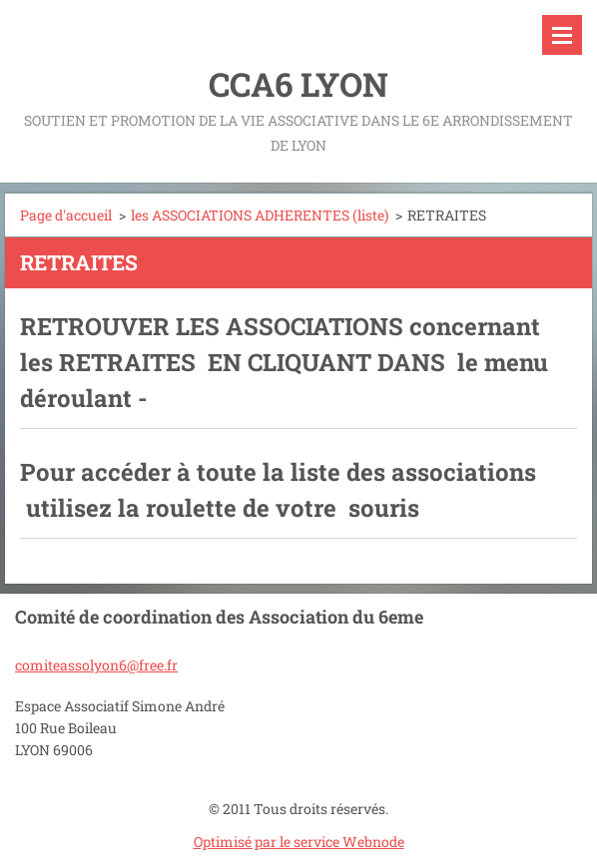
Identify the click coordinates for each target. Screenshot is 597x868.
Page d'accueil (66, 215)
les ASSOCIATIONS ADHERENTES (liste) (260, 215)
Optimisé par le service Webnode (299, 842)
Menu (562, 35)
